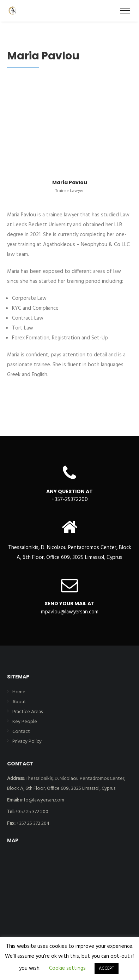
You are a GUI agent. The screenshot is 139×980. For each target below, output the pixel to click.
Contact (21, 732)
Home (19, 692)
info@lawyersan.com (36, 800)
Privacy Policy (27, 742)
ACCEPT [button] (107, 969)
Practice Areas (28, 712)
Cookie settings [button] (67, 968)
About (19, 702)
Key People (25, 722)
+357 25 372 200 (28, 812)
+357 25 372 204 (28, 824)
